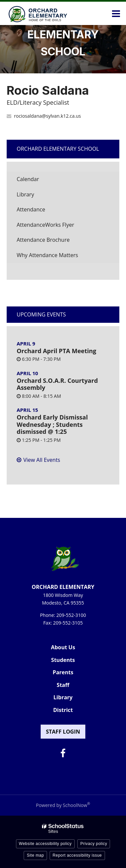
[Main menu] (116, 13)
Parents (63, 672)
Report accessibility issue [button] (77, 855)
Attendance (31, 209)
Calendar (28, 179)
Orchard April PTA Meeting (56, 351)
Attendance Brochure (53, 242)
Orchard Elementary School (58, 149)
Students (63, 660)
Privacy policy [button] (94, 844)
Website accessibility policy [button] (45, 844)
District (63, 710)
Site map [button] (35, 855)
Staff (63, 685)
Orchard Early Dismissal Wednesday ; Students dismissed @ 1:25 (52, 424)
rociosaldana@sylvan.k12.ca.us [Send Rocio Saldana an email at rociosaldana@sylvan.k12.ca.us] (47, 116)
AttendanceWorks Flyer (56, 227)
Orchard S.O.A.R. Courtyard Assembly (57, 384)
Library (36, 196)
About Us (63, 647)
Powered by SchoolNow (63, 805)
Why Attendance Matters (58, 257)
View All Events (42, 460)
